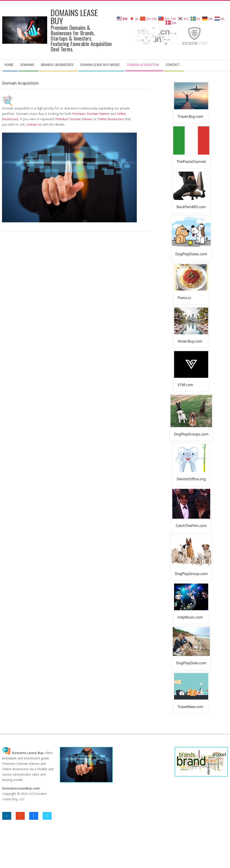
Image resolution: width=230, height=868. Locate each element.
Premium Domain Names (91, 114)
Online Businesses (111, 119)
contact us (34, 124)
